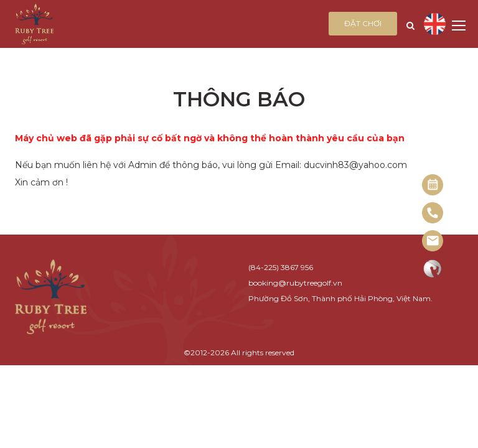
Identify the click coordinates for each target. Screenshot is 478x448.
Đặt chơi (363, 23)
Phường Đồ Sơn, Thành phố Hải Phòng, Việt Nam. (340, 298)
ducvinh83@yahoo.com (355, 165)
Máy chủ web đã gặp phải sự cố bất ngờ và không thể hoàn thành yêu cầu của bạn (210, 138)
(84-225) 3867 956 (281, 267)
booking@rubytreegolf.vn (295, 283)
